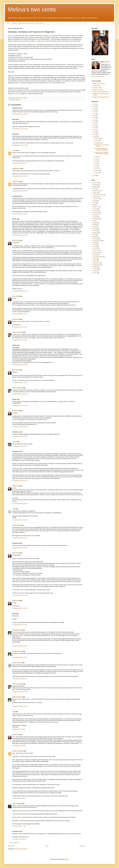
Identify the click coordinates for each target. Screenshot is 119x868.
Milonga (95, 237)
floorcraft (95, 223)
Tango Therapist (17, 804)
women (95, 273)
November (98, 138)
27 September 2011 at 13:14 (20, 538)
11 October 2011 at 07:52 (19, 746)
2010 (95, 176)
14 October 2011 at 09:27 (19, 798)
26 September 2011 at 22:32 (20, 314)
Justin (14, 150)
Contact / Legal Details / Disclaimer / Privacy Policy (28, 23)
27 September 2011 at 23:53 (20, 679)
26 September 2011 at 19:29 (20, 191)
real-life (95, 255)
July (96, 159)
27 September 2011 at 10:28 (20, 520)
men (94, 235)
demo (94, 203)
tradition (95, 271)
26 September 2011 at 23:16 (20, 405)
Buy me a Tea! (97, 86)
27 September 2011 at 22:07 (20, 657)
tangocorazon (16, 168)
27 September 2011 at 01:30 (20, 481)
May (96, 164)
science (95, 259)
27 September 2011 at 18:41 (20, 625)
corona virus (96, 199)
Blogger (67, 859)
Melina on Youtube (98, 90)
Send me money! (97, 88)
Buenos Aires (96, 191)
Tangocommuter (17, 663)
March (97, 168)
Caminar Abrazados (98, 195)
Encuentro (96, 213)
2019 (95, 118)
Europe (95, 215)
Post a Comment (15, 843)
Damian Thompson (18, 751)
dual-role (95, 209)
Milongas (95, 239)
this (35, 45)
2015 (95, 127)
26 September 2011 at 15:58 (20, 145)
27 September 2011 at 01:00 (20, 446)
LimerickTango (16, 525)
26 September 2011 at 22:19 (20, 291)
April (96, 166)
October (97, 141)
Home (47, 846)
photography (96, 253)
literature (95, 231)
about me (95, 183)
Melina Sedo (16, 240)
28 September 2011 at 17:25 (20, 692)
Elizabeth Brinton (17, 630)
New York (95, 249)
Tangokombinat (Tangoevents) (101, 97)
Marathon (95, 233)
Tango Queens (97, 265)
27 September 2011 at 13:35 (20, 548)
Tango (14, 100)
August (97, 157)
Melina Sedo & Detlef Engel (100, 92)
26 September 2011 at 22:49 (20, 365)
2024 (95, 106)
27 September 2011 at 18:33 (20, 608)
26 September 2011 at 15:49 (20, 129)
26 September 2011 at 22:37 (20, 327)
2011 (95, 136)
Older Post (82, 846)
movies (95, 245)
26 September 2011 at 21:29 (20, 214)
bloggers (95, 187)
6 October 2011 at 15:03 (19, 729)
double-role (96, 207)
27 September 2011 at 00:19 (20, 436)
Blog (8, 23)
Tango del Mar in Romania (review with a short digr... (102, 153)
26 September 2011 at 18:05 (20, 176)
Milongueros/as (97, 241)
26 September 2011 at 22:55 (20, 383)
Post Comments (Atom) (21, 849)
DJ (94, 205)
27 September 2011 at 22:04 (20, 646)
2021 (95, 113)
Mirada (95, 243)
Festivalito (96, 219)
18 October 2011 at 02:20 (19, 839)
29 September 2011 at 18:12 (20, 706)
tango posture (97, 263)
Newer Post (11, 846)
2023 (95, 109)
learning (95, 229)
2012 (95, 134)
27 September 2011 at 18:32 (20, 595)
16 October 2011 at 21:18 (19, 826)
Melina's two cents (32, 9)
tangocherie (16, 181)
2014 (95, 129)
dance (95, 201)
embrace (95, 211)
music (94, 247)
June (96, 161)
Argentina (95, 185)
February (97, 170)
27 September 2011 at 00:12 (20, 427)
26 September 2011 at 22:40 (20, 340)
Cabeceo (95, 193)
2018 (95, 120)
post (36, 41)
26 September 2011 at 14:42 (20, 114)
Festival (95, 217)
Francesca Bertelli (17, 332)
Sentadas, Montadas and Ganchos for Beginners (101, 149)
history (95, 227)
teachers (95, 267)
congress (95, 197)
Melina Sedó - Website (99, 84)
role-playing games (98, 257)
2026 (95, 104)
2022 (95, 111)
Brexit (94, 189)
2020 (95, 116)
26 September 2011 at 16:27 (20, 163)
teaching (18, 100)
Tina (13, 712)
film (94, 221)
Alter (14, 509)
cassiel (14, 442)
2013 (95, 132)
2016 (95, 125)
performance (96, 251)
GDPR (95, 225)
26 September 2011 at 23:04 (20, 394)
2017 (95, 123)
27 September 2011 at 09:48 (20, 504)
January (97, 173)
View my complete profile (98, 77)
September (98, 143)
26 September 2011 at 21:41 (20, 235)
